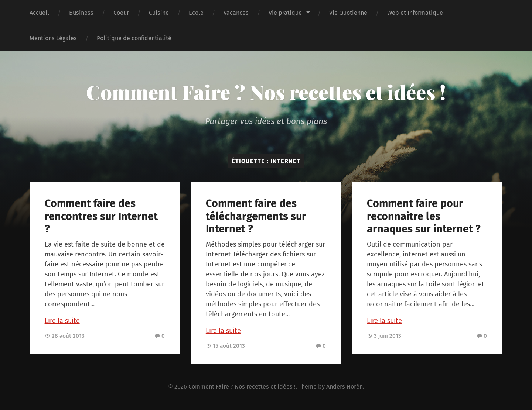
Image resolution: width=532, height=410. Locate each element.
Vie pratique (285, 13)
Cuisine (159, 13)
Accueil (39, 13)
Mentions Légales (53, 38)
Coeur (121, 13)
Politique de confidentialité (134, 38)
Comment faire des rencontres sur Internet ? (101, 216)
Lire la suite (62, 321)
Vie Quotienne (348, 13)
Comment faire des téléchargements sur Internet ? (256, 216)
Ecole (196, 13)
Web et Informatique (415, 13)
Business (81, 13)
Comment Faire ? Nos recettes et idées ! (266, 92)
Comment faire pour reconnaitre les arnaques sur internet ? (424, 216)
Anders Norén (345, 387)
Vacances (236, 13)
